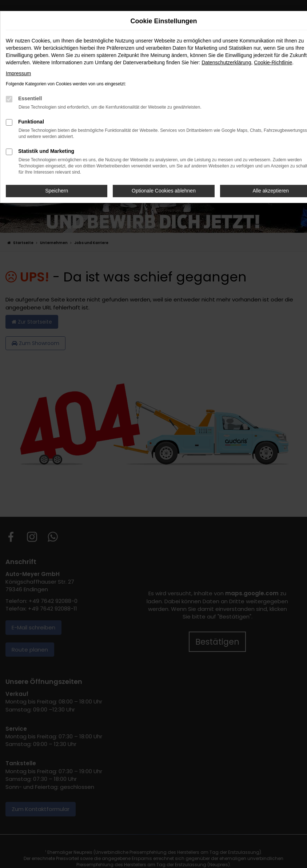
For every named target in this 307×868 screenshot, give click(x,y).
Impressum (18, 73)
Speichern (57, 191)
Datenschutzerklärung (226, 62)
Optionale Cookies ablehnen (164, 191)
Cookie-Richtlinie (273, 62)
